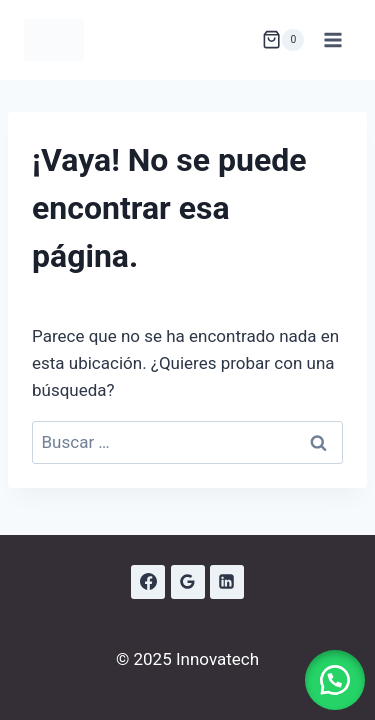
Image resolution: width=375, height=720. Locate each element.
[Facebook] (148, 582)
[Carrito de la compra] (283, 40)
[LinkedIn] (227, 582)
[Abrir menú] (332, 39)
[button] (335, 680)
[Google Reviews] (188, 582)
